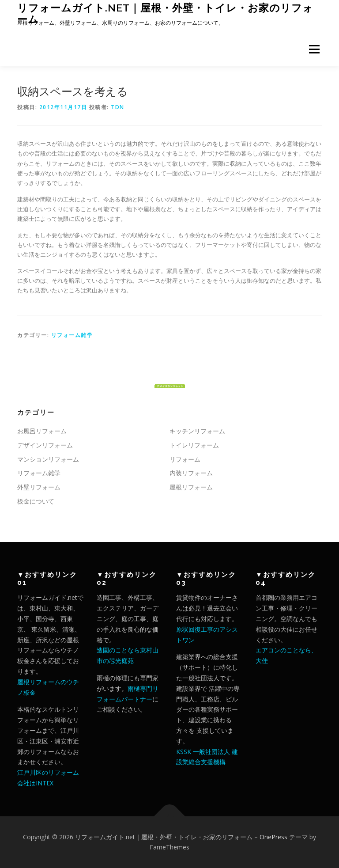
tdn (118, 107)
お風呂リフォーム (42, 431)
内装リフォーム (191, 473)
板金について (36, 501)
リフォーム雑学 (72, 335)
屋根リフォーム (191, 487)
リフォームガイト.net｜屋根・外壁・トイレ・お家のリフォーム (165, 13)
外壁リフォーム (39, 487)
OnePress (273, 837)
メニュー (314, 49)
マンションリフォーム (48, 459)
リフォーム (185, 459)
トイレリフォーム (194, 445)
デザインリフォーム (45, 445)
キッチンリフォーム (197, 431)
